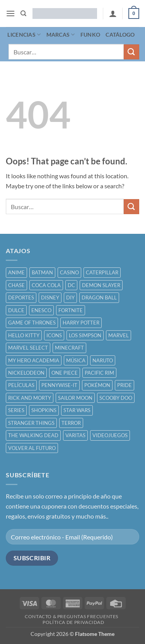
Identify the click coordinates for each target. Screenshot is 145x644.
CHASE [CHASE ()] (16, 285)
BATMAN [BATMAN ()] (42, 272)
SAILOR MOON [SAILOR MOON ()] (75, 398)
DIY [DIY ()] (70, 297)
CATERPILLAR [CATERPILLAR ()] (102, 272)
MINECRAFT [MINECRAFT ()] (69, 348)
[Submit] (131, 52)
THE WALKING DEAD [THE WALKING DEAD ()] (33, 435)
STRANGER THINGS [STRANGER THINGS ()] (31, 423)
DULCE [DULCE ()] (16, 310)
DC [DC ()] (71, 285)
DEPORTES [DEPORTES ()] (21, 297)
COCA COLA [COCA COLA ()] (46, 285)
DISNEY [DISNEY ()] (50, 297)
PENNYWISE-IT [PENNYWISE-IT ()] (59, 385)
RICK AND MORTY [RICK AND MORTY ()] (30, 398)
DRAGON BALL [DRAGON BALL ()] (99, 297)
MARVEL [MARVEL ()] (119, 335)
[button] (10, 13)
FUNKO (90, 35)
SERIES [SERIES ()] (16, 410)
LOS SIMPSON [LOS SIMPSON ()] (85, 335)
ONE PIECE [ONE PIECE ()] (65, 373)
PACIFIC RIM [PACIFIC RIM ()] (99, 373)
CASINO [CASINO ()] (69, 272)
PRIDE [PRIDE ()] (125, 385)
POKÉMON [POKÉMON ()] (97, 385)
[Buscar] (23, 14)
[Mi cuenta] (113, 14)
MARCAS (61, 35)
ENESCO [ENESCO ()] (41, 310)
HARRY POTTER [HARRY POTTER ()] (81, 323)
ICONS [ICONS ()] (54, 335)
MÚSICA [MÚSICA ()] (76, 360)
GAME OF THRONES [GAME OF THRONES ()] (32, 323)
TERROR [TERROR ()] (71, 423)
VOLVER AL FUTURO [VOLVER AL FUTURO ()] (32, 448)
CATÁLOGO (120, 35)
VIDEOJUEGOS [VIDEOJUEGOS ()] (110, 435)
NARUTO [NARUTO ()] (103, 360)
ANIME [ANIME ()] (16, 272)
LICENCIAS (24, 35)
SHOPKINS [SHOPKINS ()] (44, 410)
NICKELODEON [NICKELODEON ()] (26, 373)
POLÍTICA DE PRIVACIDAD (73, 622)
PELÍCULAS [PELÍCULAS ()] (21, 385)
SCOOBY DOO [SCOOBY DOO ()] (116, 398)
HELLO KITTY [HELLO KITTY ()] (24, 335)
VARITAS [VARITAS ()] (75, 435)
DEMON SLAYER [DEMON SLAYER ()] (101, 285)
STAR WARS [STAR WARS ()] (77, 410)
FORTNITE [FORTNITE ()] (71, 310)
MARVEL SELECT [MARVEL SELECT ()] (28, 348)
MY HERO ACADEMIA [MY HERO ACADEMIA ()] (34, 360)
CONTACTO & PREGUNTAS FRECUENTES (72, 616)
